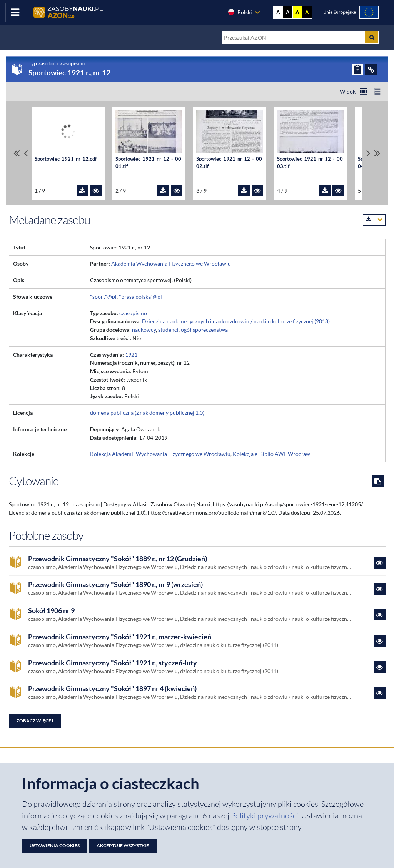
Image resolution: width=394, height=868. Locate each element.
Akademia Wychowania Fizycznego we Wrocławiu (171, 264)
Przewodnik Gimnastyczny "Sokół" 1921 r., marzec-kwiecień (120, 637)
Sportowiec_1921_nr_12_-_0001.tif (148, 163)
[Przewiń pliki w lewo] (26, 153)
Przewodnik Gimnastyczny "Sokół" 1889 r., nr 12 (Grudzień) (118, 559)
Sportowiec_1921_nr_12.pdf (66, 159)
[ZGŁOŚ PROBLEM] (357, 70)
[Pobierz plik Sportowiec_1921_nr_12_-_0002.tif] (244, 191)
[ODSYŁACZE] (371, 70)
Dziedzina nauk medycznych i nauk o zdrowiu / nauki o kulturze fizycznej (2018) (236, 321)
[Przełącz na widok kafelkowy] (363, 92)
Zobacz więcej (35, 721)
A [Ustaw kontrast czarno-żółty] (307, 12)
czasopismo (133, 313)
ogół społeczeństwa (204, 330)
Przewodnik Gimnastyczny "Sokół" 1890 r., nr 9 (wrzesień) (115, 584)
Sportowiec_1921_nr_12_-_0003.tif (310, 163)
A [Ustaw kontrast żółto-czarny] (297, 12)
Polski (240, 12)
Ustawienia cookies (55, 846)
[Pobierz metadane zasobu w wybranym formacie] (374, 220)
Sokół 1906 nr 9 (51, 611)
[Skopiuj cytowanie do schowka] (378, 481)
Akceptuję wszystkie (123, 846)
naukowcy (144, 330)
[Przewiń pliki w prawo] (368, 153)
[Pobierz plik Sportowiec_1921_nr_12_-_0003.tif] (325, 191)
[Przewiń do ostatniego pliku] (377, 153)
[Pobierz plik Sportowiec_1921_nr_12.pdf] (82, 191)
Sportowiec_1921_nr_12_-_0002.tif (229, 163)
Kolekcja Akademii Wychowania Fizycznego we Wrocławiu (160, 454)
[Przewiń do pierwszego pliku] (17, 153)
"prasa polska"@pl (140, 297)
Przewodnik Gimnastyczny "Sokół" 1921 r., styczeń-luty (113, 663)
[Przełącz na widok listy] (377, 92)
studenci (168, 330)
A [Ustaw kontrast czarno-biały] (288, 12)
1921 (131, 355)
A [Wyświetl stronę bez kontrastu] (278, 12)
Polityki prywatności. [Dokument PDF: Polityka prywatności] (266, 816)
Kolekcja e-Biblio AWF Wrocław (271, 454)
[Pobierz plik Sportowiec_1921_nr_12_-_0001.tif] (163, 191)
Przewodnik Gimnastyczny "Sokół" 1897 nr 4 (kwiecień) (112, 689)
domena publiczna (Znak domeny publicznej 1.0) (147, 413)
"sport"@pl (103, 297)
